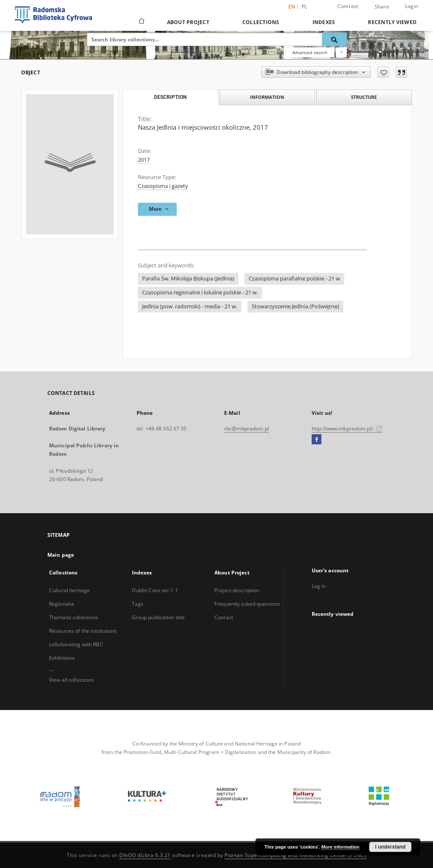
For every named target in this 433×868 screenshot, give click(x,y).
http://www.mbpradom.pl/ (347, 429)
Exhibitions (62, 658)
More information (340, 847)
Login (412, 6)
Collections (261, 22)
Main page (61, 555)
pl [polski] (304, 7)
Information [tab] (267, 97)
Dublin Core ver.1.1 (155, 590)
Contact (224, 617)
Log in (319, 586)
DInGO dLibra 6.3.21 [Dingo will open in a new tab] (145, 855)
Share (382, 7)
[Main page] (141, 22)
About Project (188, 22)
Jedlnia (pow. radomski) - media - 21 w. (190, 306)
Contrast (348, 6)
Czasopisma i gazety (163, 186)
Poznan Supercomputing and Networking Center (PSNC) (295, 855)
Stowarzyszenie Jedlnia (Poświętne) (295, 306)
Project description (237, 590)
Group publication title (159, 617)
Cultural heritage (69, 590)
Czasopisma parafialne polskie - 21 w (294, 279)
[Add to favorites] (383, 72)
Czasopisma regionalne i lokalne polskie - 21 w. (200, 293)
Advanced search (310, 52)
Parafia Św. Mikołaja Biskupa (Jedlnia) (188, 279)
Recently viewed (392, 22)
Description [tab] (170, 97)
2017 (144, 160)
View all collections (71, 680)
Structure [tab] (364, 97)
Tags (138, 604)
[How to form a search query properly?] (341, 52)
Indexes (324, 22)
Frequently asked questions (247, 604)
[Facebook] (317, 440)
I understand (390, 847)
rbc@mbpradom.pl (247, 429)
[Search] (334, 39)
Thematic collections (74, 617)
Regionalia (62, 604)
